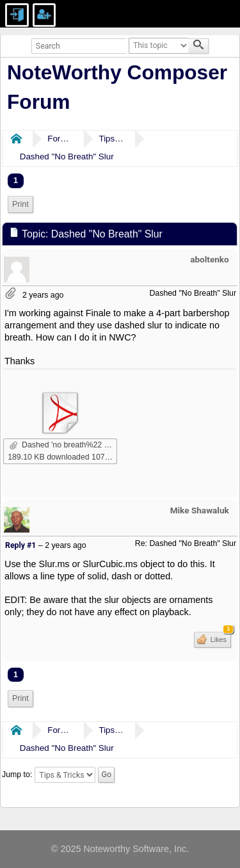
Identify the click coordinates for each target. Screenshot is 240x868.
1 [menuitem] (16, 181)
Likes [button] (220, 638)
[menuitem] (20, 205)
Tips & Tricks (111, 139)
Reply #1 (20, 545)
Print (20, 204)
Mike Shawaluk (200, 510)
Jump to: (17, 775)
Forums (60, 139)
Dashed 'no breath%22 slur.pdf (63, 445)
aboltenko (210, 259)
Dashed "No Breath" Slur (67, 157)
